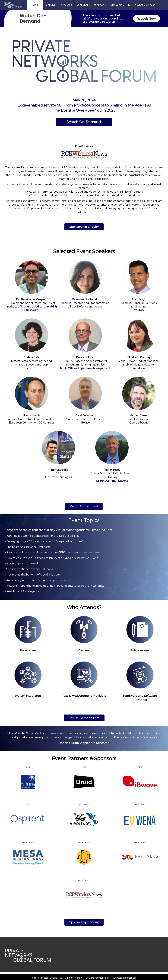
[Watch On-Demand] (84, 122)
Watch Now (147, 19)
